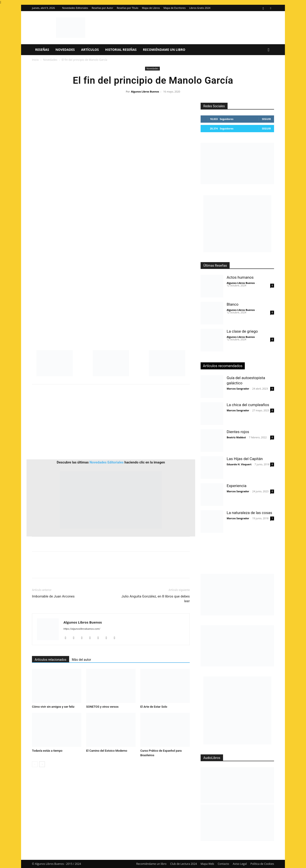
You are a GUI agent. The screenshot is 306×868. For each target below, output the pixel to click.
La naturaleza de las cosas (249, 513)
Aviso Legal (240, 864)
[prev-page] (35, 764)
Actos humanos (240, 277)
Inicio (35, 60)
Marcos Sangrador (238, 389)
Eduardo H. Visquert (239, 464)
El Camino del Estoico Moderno (107, 751)
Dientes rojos (238, 432)
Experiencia (237, 486)
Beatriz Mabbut (236, 437)
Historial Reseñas (121, 50)
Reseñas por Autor (102, 8)
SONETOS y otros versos (102, 707)
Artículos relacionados (51, 660)
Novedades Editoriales (75, 8)
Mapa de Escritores (175, 8)
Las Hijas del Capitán (245, 459)
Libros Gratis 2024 (200, 8)
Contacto (223, 864)
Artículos (90, 50)
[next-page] (42, 764)
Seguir (266, 119)
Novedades (65, 50)
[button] (269, 50)
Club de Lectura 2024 (184, 864)
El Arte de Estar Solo (154, 707)
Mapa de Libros (151, 8)
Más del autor (81, 660)
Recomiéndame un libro (164, 50)
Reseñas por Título (127, 8)
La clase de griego (242, 331)
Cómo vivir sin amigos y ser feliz (53, 707)
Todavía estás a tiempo (47, 751)
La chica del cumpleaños (248, 405)
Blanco (233, 304)
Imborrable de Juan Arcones (53, 596)
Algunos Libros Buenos (145, 91)
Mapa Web (207, 864)
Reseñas (42, 50)
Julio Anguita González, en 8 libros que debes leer (156, 599)
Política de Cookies (262, 864)
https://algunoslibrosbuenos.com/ (82, 629)
